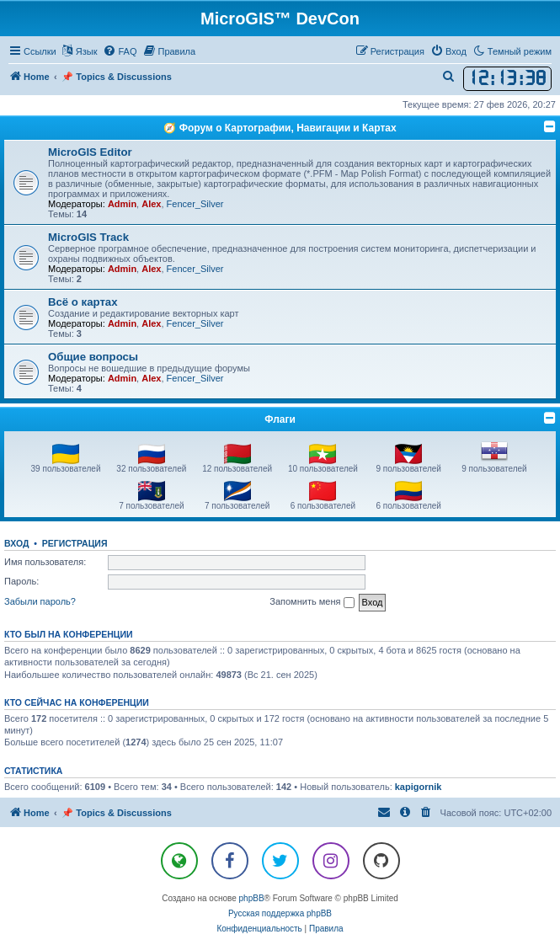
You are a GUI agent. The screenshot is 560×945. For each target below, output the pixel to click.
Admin (122, 204)
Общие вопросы (93, 357)
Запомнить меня (312, 602)
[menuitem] (120, 51)
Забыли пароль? (40, 601)
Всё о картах (83, 302)
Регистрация (75, 543)
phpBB (252, 898)
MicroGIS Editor (90, 152)
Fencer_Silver (195, 204)
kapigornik (419, 787)
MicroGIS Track (88, 237)
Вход (16, 543)
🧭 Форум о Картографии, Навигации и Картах (280, 128)
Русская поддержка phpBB (280, 913)
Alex (151, 204)
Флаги (280, 419)
